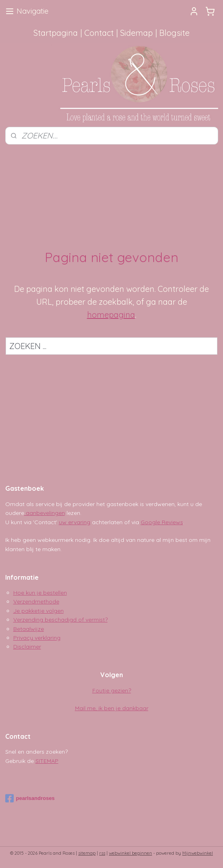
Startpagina (56, 33)
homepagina (111, 314)
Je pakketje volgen (39, 611)
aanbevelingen (45, 513)
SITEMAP (47, 761)
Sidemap (137, 33)
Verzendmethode (36, 601)
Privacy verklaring (37, 638)
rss (102, 853)
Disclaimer (27, 647)
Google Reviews (162, 522)
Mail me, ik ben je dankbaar (112, 708)
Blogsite (174, 33)
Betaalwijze (29, 629)
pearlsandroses (30, 798)
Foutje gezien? (112, 690)
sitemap (87, 853)
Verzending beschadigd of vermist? (60, 620)
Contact (99, 33)
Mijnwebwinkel (198, 853)
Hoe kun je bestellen (40, 593)
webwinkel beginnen (130, 853)
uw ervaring (75, 522)
